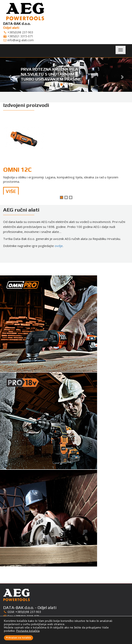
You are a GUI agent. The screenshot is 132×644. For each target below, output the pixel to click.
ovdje (59, 246)
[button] (10, 75)
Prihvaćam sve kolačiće (19, 638)
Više (11, 191)
